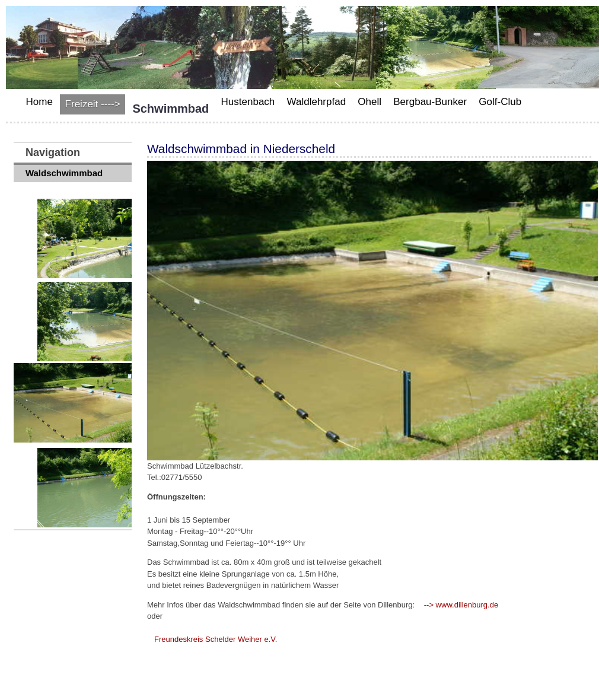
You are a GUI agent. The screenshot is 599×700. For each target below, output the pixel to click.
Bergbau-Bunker (430, 102)
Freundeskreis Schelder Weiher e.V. (216, 639)
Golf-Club (500, 102)
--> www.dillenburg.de (461, 605)
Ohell (369, 102)
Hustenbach (248, 102)
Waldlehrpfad (317, 102)
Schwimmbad (171, 109)
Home (39, 102)
